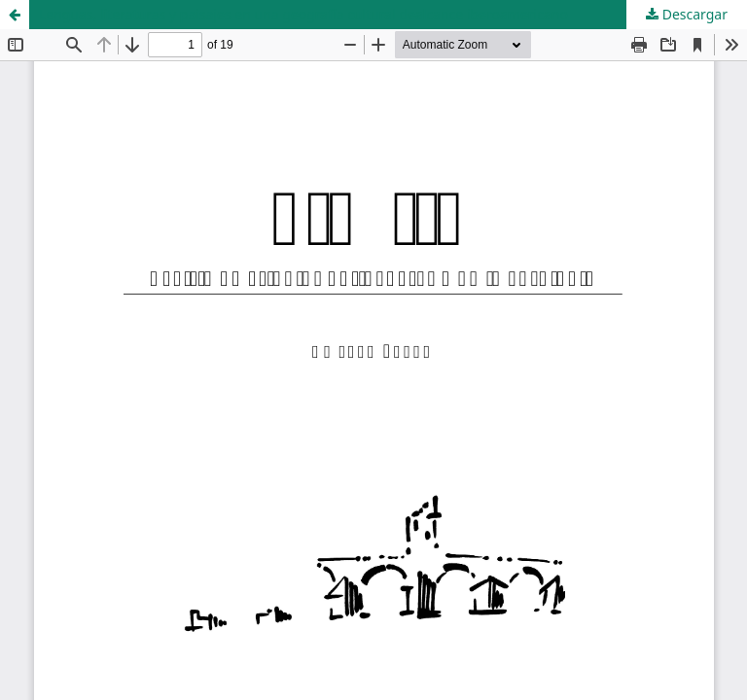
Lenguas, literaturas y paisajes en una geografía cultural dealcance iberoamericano (303, 14)
